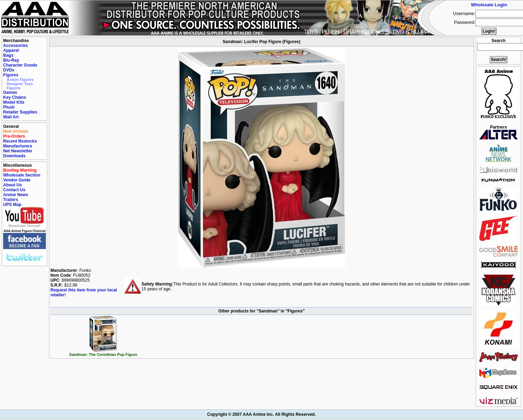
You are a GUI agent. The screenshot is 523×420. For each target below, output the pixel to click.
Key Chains (15, 97)
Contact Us (14, 190)
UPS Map (12, 205)
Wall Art (11, 117)
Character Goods (20, 65)
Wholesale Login (489, 5)
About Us (12, 185)
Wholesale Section (22, 175)
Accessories (16, 46)
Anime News (16, 195)
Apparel (11, 50)
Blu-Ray (11, 60)
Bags (8, 55)
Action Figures (20, 80)
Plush (9, 107)
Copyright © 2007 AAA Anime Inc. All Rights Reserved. (261, 414)
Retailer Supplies (20, 112)
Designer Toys (20, 84)
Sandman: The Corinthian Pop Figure (103, 353)
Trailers (11, 200)
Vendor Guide (17, 180)
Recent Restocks (20, 141)
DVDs (9, 70)
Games (10, 92)
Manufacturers (18, 146)
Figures (11, 75)
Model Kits (14, 102)
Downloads (14, 156)
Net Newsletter (18, 151)
